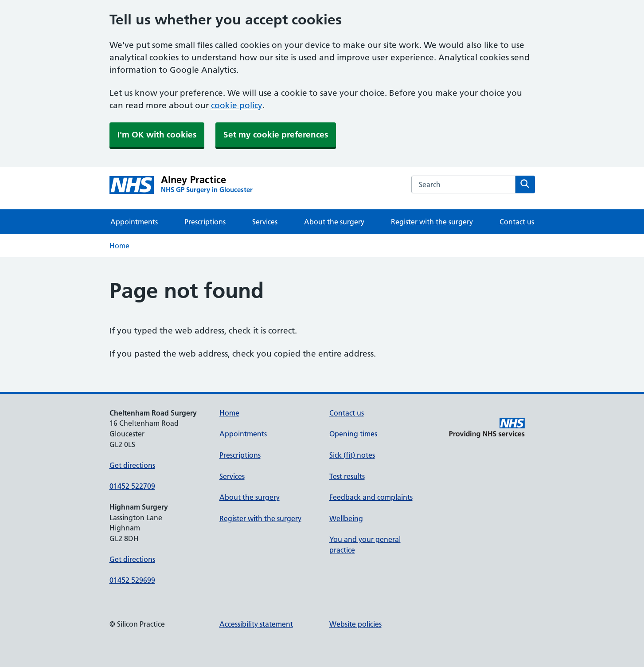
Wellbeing (346, 518)
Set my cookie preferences (276, 135)
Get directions (132, 465)
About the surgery (334, 222)
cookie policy (237, 105)
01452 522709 (132, 486)
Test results (347, 476)
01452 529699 (132, 580)
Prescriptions (205, 222)
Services (265, 222)
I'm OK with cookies (157, 135)
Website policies (355, 624)
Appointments (134, 222)
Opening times (353, 434)
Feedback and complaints (371, 497)
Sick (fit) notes (352, 455)
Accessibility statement (256, 624)
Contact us (517, 222)
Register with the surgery (432, 222)
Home (119, 246)
